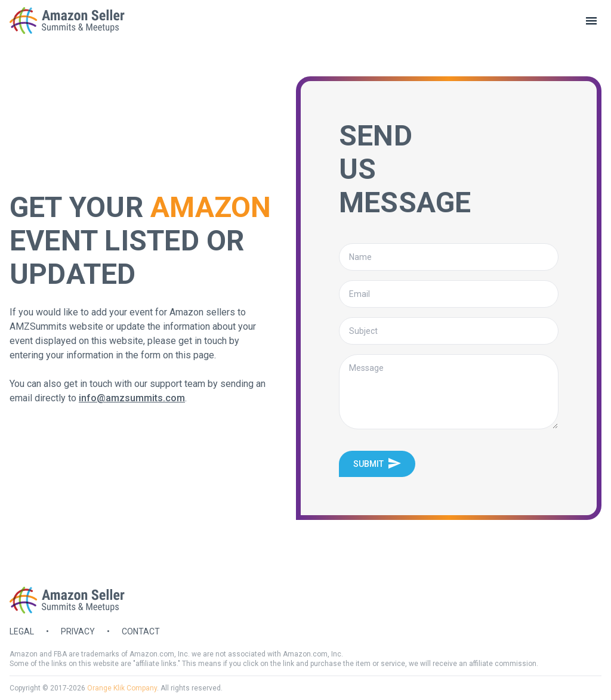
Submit (377, 463)
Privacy (78, 631)
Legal (22, 631)
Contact (141, 631)
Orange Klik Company (122, 688)
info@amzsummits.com (132, 398)
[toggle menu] (591, 21)
